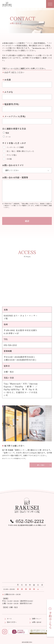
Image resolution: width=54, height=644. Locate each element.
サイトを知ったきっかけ (14, 143)
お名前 (8, 80)
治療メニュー (37, 618)
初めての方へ (12, 622)
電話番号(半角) (12, 104)
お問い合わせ (37, 622)
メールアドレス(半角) (15, 116)
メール (7, 137)
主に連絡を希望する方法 (14, 129)
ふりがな (9, 92)
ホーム (10, 618)
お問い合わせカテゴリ (13, 165)
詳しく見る (41, 465)
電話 (6, 133)
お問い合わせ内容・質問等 (15, 177)
